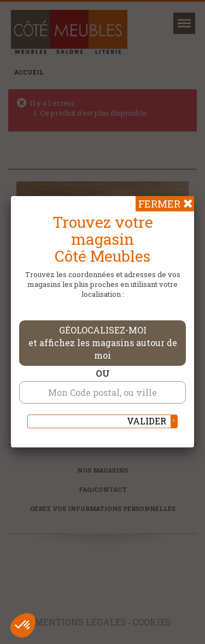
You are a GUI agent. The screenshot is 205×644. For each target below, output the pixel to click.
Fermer (159, 204)
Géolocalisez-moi (103, 343)
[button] (23, 625)
